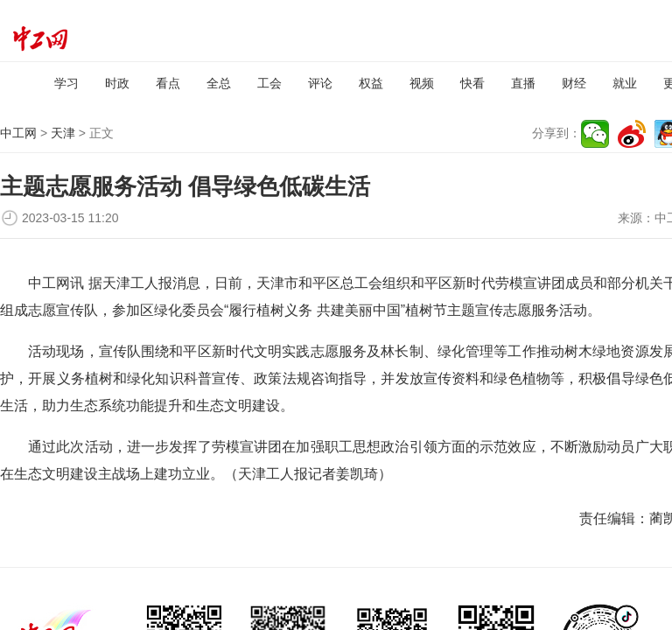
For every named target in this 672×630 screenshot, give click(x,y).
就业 (625, 83)
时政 (117, 83)
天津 (63, 133)
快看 (472, 83)
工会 (269, 83)
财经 (574, 83)
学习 (66, 83)
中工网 (18, 133)
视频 (422, 83)
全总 (219, 83)
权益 (371, 83)
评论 (320, 83)
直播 (523, 83)
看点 (168, 83)
